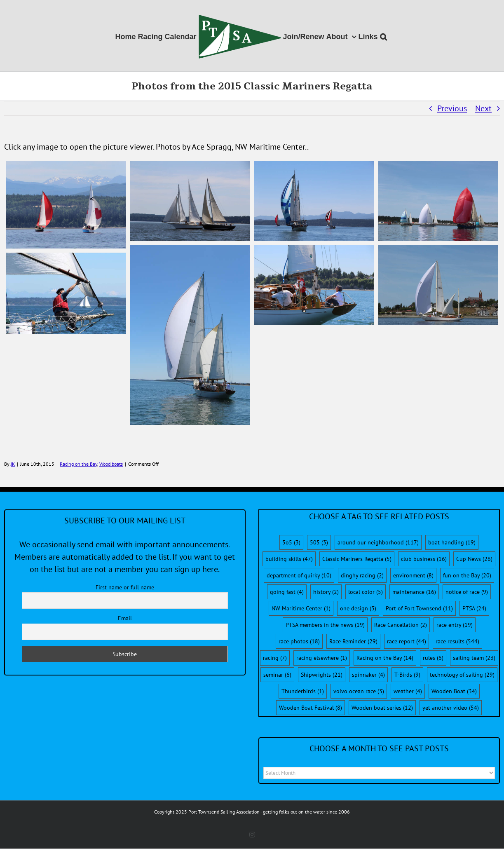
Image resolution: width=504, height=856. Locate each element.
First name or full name (125, 587)
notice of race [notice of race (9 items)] (467, 592)
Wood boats (111, 464)
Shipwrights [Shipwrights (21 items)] (322, 675)
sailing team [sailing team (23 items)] (474, 658)
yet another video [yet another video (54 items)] (451, 708)
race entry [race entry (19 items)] (455, 625)
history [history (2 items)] (326, 592)
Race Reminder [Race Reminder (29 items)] (353, 641)
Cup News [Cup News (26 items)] (474, 559)
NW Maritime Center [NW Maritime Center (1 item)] (301, 608)
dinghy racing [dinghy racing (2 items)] (362, 575)
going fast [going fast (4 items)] (287, 592)
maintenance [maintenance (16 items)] (414, 592)
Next (483, 108)
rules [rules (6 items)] (433, 658)
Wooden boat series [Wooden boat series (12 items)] (382, 708)
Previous (452, 108)
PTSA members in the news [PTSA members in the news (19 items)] (325, 625)
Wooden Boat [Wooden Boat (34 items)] (454, 691)
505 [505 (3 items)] (319, 542)
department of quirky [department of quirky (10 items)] (299, 575)
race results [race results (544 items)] (457, 641)
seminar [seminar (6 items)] (277, 675)
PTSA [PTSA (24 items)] (474, 608)
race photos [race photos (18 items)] (299, 641)
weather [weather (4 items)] (408, 691)
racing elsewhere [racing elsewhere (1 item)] (322, 658)
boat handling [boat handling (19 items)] (452, 542)
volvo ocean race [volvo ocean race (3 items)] (359, 691)
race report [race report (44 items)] (407, 641)
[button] (383, 36)
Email (125, 618)
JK (13, 464)
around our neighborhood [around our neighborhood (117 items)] (378, 542)
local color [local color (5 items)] (366, 592)
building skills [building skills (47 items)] (289, 559)
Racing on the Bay (79, 464)
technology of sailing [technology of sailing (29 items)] (462, 675)
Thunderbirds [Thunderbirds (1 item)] (303, 691)
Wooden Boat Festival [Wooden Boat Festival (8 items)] (311, 708)
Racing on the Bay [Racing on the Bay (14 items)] (385, 658)
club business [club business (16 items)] (424, 559)
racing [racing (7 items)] (275, 658)
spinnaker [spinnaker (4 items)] (368, 675)
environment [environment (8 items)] (413, 575)
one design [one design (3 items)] (358, 608)
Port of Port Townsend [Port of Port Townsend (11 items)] (419, 608)
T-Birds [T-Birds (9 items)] (407, 675)
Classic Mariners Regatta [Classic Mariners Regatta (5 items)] (357, 559)
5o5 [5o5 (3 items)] (291, 542)
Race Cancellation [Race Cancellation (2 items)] (401, 625)
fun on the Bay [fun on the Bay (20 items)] (467, 575)
